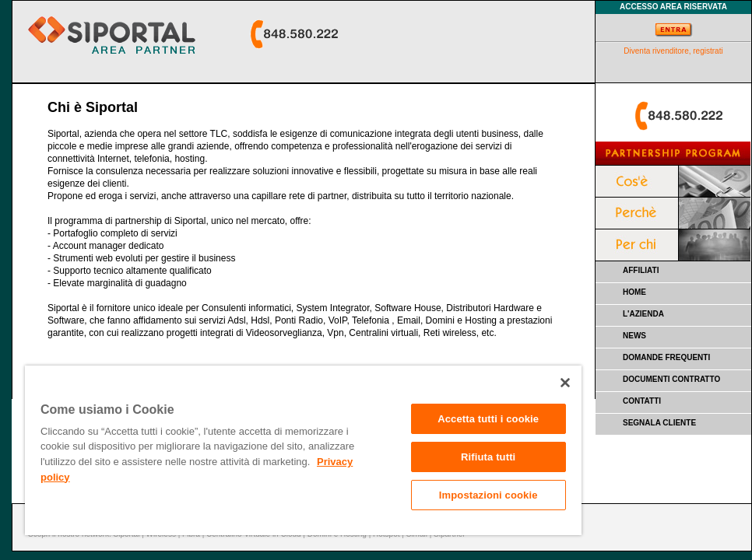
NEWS (634, 336)
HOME (634, 292)
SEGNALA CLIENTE (659, 423)
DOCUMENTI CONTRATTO (671, 379)
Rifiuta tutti (488, 457)
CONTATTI (642, 401)
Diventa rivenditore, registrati (673, 51)
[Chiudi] (565, 383)
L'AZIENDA (643, 314)
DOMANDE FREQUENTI (666, 357)
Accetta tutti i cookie (488, 419)
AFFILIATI (641, 270)
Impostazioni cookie (488, 495)
